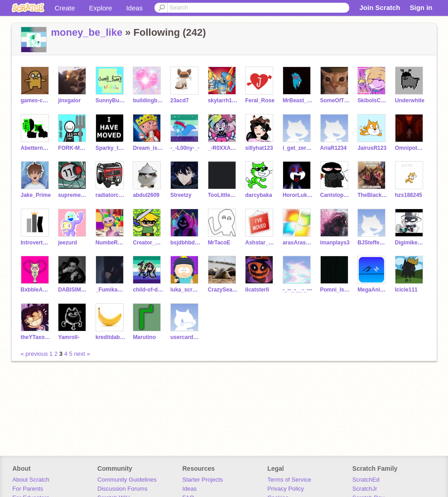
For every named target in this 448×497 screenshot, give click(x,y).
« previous (35, 354)
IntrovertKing (36, 243)
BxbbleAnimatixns (36, 290)
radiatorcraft (111, 195)
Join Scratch (380, 7)
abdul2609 (146, 195)
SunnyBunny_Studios (111, 100)
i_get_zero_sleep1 (298, 148)
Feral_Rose (260, 100)
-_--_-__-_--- (297, 290)
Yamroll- (69, 337)
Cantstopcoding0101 (335, 195)
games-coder (36, 100)
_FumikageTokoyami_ (111, 290)
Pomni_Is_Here (335, 290)
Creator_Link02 (148, 243)
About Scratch (31, 480)
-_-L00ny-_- (185, 148)
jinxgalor (69, 100)
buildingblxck (148, 100)
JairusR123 (372, 148)
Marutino (144, 337)
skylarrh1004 (223, 100)
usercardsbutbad (185, 337)
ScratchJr (365, 489)
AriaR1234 (334, 148)
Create (65, 8)
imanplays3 (335, 243)
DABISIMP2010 (73, 290)
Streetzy (181, 195)
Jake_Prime (36, 195)
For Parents (28, 489)
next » (82, 354)
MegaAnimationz (373, 290)
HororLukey (298, 195)
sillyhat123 (259, 148)
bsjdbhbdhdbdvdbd (185, 243)
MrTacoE (219, 243)
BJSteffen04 (373, 243)
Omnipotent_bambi (410, 148)
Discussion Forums (123, 489)
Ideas (134, 8)
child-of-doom (148, 290)
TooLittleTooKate (223, 195)
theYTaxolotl (36, 337)
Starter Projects (203, 480)
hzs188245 (409, 195)
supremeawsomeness (73, 195)
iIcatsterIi (257, 290)
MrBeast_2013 (298, 100)
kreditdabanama (111, 337)
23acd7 (180, 100)
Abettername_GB (36, 148)
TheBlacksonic (373, 195)
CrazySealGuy (223, 290)
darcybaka (258, 195)
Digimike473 (410, 243)
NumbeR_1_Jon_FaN (111, 243)
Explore (101, 8)
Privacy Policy (286, 489)
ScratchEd (366, 480)
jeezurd (67, 243)
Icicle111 (406, 290)
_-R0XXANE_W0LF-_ (223, 148)
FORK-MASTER (73, 148)
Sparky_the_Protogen (111, 148)
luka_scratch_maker (185, 290)
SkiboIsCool (373, 100)
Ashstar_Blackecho (260, 243)
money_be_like (87, 32)
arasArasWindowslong (298, 243)
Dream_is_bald (148, 148)
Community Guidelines (127, 480)
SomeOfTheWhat (335, 100)
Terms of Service (289, 480)
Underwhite (410, 100)
